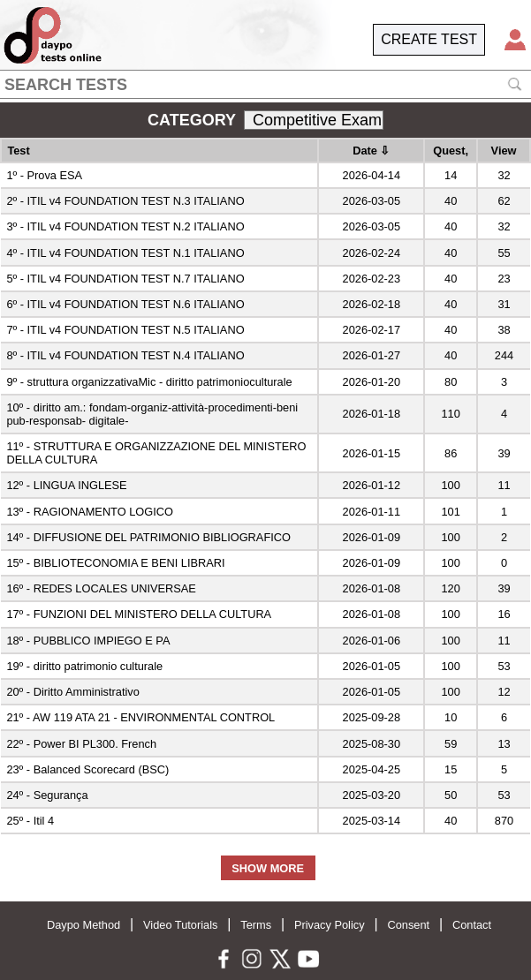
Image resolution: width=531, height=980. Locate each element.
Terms (256, 925)
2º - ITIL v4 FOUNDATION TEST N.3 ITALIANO (125, 201)
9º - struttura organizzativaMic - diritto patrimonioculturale (149, 382)
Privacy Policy (330, 925)
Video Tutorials (180, 925)
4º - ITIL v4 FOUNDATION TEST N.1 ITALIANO (125, 253)
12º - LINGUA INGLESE (66, 485)
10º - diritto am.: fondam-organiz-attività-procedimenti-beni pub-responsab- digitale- (152, 414)
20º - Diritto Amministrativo (72, 692)
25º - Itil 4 (30, 821)
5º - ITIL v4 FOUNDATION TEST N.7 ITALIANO (125, 279)
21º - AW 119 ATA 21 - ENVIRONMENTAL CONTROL (140, 717)
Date (371, 151)
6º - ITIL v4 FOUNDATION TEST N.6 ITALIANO (125, 304)
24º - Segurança (47, 795)
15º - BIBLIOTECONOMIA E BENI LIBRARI (115, 563)
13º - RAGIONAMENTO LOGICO (90, 512)
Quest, (451, 151)
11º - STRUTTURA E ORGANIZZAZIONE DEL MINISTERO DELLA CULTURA (156, 453)
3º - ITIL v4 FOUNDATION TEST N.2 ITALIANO (125, 226)
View (504, 151)
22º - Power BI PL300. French (81, 744)
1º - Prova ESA (44, 175)
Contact (472, 925)
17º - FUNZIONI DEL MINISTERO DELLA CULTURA (139, 614)
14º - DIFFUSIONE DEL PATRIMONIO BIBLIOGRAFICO (148, 537)
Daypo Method (83, 925)
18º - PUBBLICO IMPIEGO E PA (88, 641)
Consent (408, 925)
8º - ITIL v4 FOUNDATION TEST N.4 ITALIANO (125, 355)
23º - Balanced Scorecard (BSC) (87, 769)
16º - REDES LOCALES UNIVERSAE (101, 588)
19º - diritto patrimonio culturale (84, 666)
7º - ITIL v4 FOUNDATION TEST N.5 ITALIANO (125, 330)
